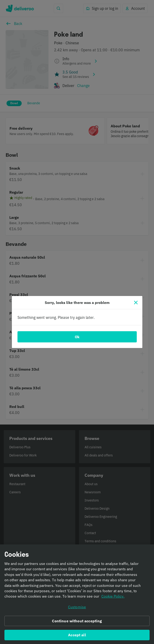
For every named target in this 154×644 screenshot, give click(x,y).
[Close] (136, 303)
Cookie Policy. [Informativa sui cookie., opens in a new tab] (113, 598)
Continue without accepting (77, 623)
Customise (77, 609)
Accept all (77, 637)
